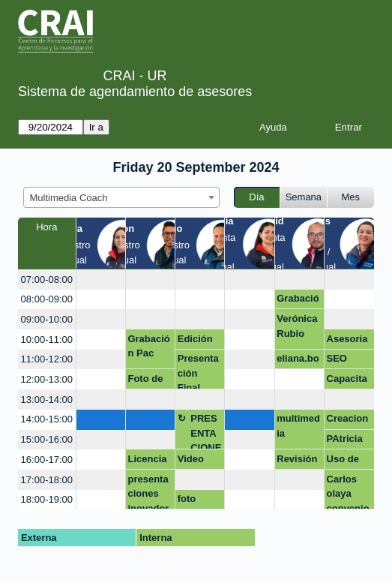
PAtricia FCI (345, 441)
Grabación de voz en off (298, 301)
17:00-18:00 (47, 480)
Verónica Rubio (297, 326)
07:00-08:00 (47, 279)
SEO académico (349, 361)
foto (187, 499)
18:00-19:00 (47, 499)
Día (256, 197)
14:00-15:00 (47, 419)
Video (191, 459)
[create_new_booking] (101, 279)
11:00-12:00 (47, 359)
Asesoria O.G (347, 341)
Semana (304, 197)
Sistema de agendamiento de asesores (135, 92)
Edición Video (195, 341)
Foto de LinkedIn (147, 381)
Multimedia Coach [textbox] (69, 198)
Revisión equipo (297, 461)
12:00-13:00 (47, 379)
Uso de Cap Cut (346, 461)
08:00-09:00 (47, 299)
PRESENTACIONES (206, 431)
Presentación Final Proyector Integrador (200, 371)
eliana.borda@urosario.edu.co (298, 361)
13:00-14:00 (47, 400)
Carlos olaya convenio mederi (348, 492)
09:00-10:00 (47, 319)
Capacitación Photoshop (349, 381)
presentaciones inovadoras (148, 492)
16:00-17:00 (47, 460)
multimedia (298, 426)
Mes (351, 197)
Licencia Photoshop (150, 461)
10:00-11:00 (47, 340)
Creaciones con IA (349, 421)
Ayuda (273, 127)
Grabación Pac (148, 346)
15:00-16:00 (47, 439)
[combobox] (121, 197)
